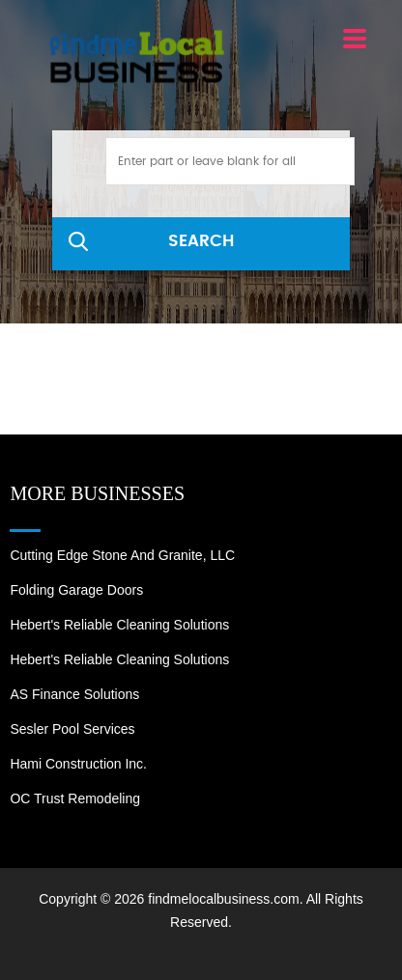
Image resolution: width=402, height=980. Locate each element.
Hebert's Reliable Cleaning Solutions (119, 625)
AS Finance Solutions (74, 694)
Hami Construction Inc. (78, 764)
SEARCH (201, 241)
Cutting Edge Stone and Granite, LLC (122, 555)
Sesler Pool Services (72, 729)
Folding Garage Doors (76, 590)
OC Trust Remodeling (75, 798)
